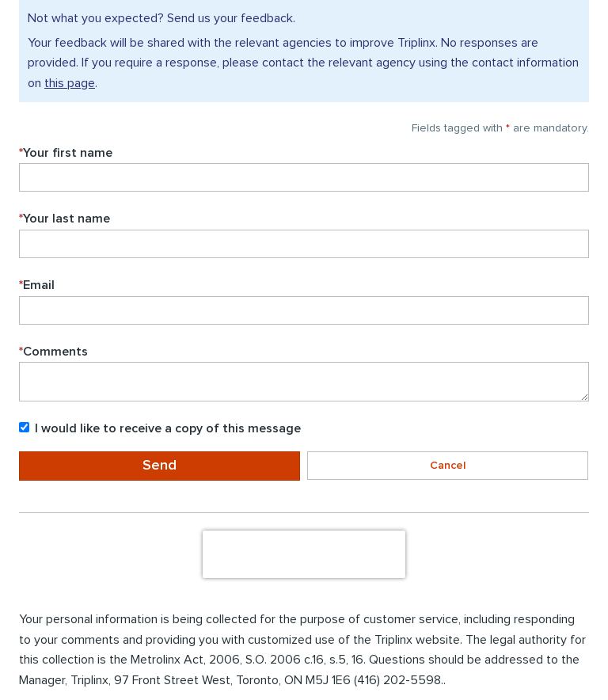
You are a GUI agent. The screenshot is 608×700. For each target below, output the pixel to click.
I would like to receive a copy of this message (160, 428)
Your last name (65, 219)
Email (37, 285)
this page (70, 83)
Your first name (66, 153)
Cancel (448, 466)
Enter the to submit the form (18, 503)
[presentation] (304, 554)
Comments (53, 352)
